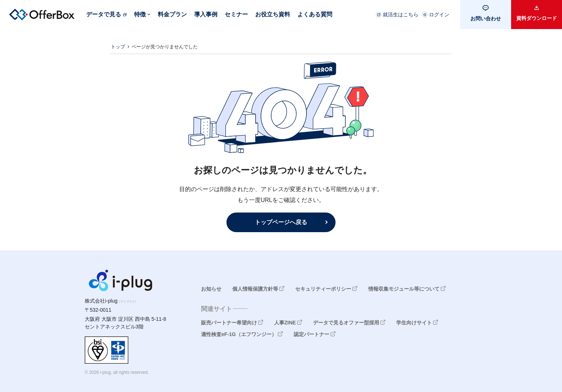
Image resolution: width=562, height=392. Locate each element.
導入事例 (206, 14)
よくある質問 (315, 14)
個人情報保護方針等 (255, 289)
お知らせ (211, 289)
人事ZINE (285, 323)
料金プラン (172, 14)
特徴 (140, 14)
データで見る (104, 14)
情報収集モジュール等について (404, 289)
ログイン (439, 15)
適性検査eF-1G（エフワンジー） (239, 334)
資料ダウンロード (537, 18)
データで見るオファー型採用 (346, 323)
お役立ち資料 (273, 14)
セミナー (236, 14)
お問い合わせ (486, 19)
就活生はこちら (401, 15)
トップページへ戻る (281, 222)
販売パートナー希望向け (229, 323)
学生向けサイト (414, 323)
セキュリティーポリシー (323, 289)
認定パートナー (312, 334)
